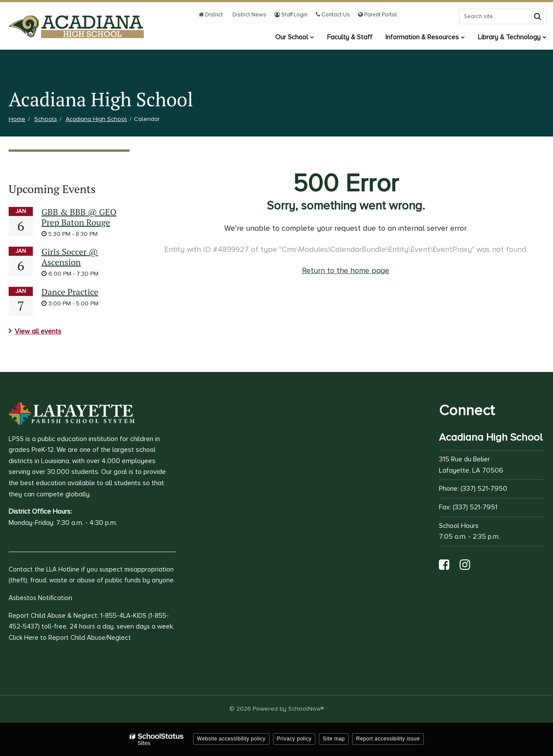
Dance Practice (70, 292)
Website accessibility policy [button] (231, 739)
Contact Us (333, 15)
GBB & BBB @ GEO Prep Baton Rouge (79, 217)
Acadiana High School (96, 119)
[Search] (537, 16)
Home (17, 119)
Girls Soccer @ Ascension (70, 257)
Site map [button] (334, 739)
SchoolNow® (306, 709)
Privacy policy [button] (294, 739)
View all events (38, 331)
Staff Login (291, 15)
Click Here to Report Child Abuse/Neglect (70, 638)
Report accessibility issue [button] (388, 739)
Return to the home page (346, 270)
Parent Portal (377, 15)
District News (249, 15)
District (211, 15)
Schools (46, 119)
